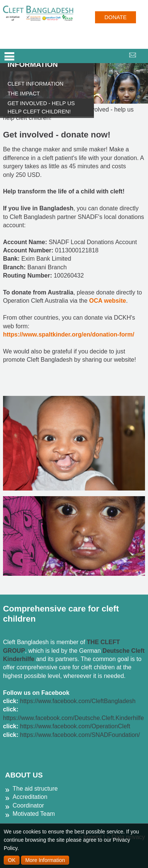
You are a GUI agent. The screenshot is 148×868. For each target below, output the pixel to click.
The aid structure (35, 789)
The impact (24, 94)
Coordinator (29, 805)
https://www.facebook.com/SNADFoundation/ (80, 735)
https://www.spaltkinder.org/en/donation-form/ (69, 334)
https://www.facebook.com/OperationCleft (75, 726)
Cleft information (35, 84)
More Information (45, 860)
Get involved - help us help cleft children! (41, 107)
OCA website (107, 301)
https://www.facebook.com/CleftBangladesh (78, 701)
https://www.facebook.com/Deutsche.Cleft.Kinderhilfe (73, 718)
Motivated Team (34, 814)
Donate (116, 17)
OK (12, 860)
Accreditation (30, 797)
